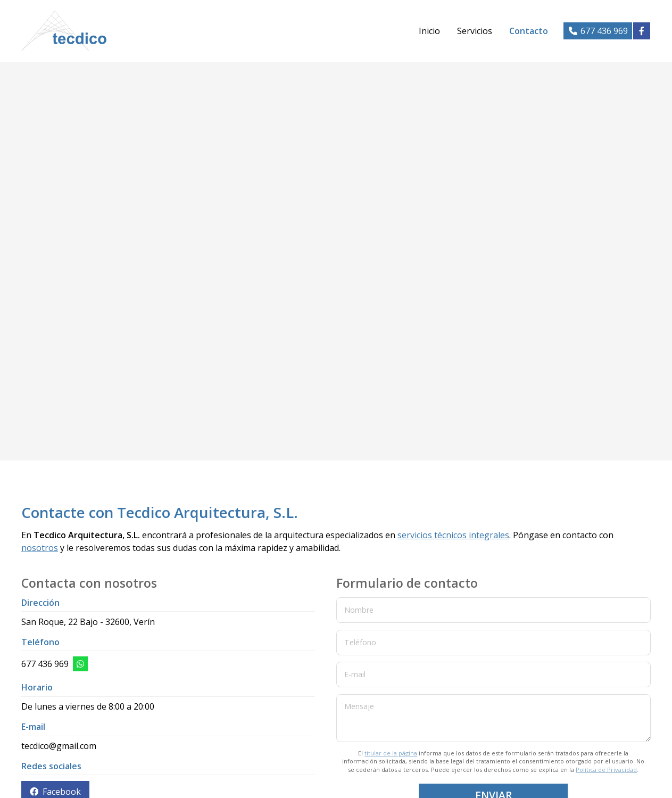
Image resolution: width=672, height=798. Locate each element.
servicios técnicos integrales (453, 535)
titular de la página (391, 753)
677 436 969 (45, 664)
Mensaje (359, 706)
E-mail (355, 674)
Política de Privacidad (606, 770)
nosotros (40, 548)
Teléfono (360, 642)
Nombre (359, 610)
